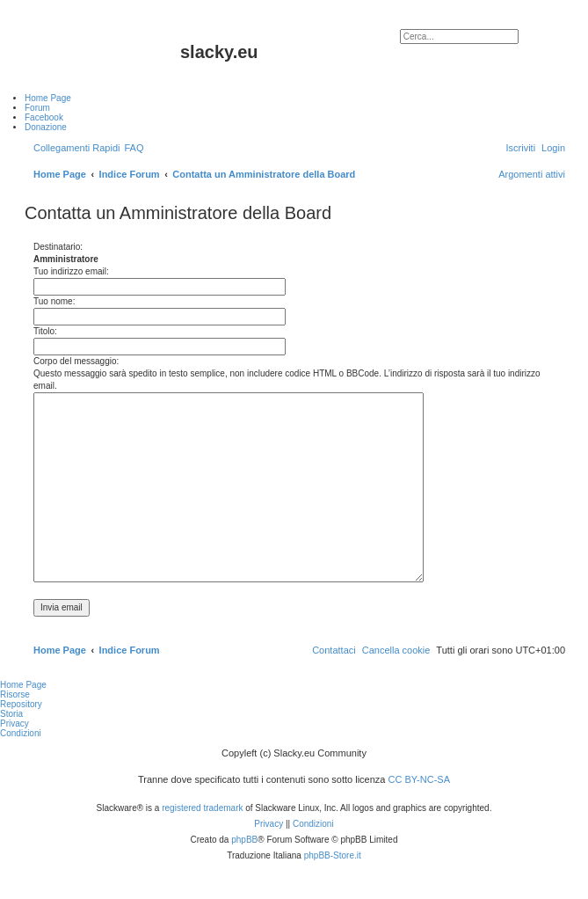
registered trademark (202, 808)
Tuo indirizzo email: (71, 271)
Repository (21, 704)
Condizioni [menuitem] (21, 733)
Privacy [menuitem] (15, 724)
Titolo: (45, 331)
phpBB (244, 840)
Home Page (23, 685)
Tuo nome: (54, 301)
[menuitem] (134, 148)
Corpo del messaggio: (76, 361)
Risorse (15, 694)
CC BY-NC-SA (420, 779)
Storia (11, 714)
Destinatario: (58, 247)
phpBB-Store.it (333, 855)
